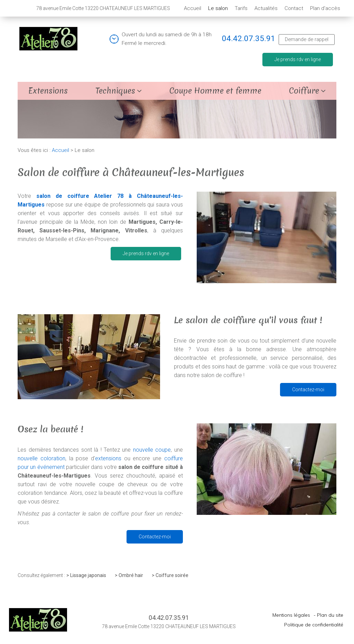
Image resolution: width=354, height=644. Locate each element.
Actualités (266, 8)
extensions (108, 458)
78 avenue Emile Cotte (103, 8)
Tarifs (241, 8)
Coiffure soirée (172, 575)
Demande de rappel (307, 39)
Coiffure (304, 91)
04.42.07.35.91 (249, 38)
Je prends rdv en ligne (298, 59)
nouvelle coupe (152, 450)
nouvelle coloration (41, 458)
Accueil (193, 8)
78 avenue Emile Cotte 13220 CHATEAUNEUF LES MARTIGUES (169, 626)
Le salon (218, 8)
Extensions (48, 91)
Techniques (115, 91)
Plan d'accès (325, 8)
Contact (294, 8)
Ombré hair (131, 575)
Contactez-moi (308, 390)
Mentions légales (291, 615)
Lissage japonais (88, 575)
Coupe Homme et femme (215, 91)
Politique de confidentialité (314, 625)
